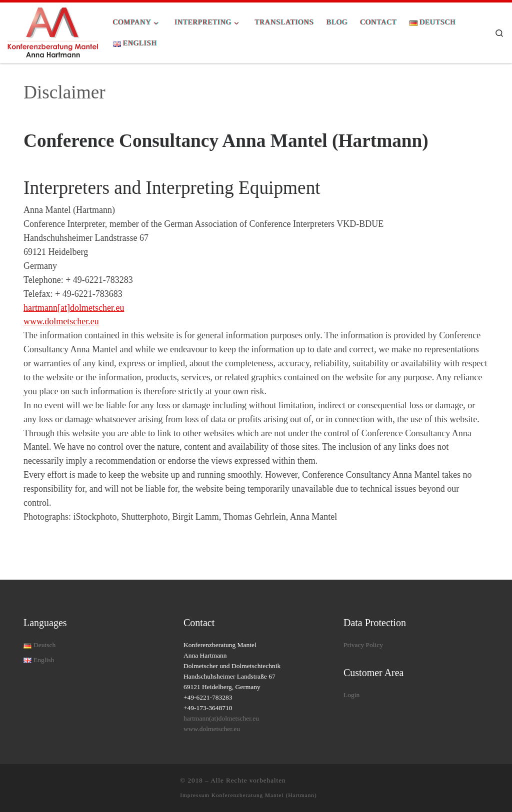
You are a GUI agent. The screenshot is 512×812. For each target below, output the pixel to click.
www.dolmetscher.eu (61, 321)
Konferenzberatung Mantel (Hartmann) (264, 795)
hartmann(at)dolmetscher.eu (221, 718)
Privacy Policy (363, 645)
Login (351, 695)
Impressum (196, 795)
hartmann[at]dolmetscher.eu (74, 308)
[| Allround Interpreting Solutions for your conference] (53, 31)
